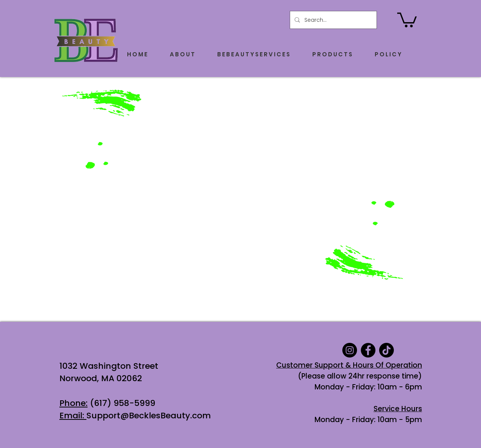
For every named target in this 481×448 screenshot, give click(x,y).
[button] (407, 19)
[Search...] (333, 20)
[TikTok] (386, 350)
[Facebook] (368, 350)
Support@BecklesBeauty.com (149, 416)
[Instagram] (350, 350)
